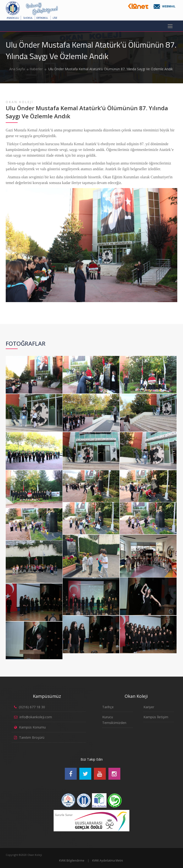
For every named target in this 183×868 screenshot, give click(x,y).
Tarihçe (108, 707)
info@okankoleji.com (36, 717)
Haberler (36, 69)
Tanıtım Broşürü (32, 737)
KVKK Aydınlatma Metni (108, 861)
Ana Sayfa (17, 69)
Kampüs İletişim (156, 717)
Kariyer (149, 707)
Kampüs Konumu (32, 727)
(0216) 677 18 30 (32, 707)
